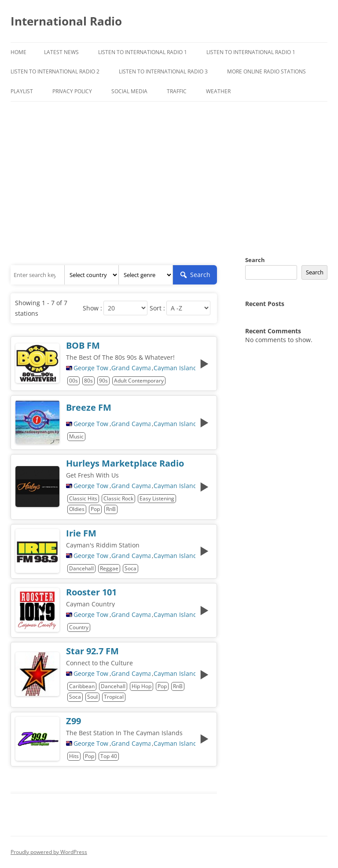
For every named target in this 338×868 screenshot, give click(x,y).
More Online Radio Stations (266, 71)
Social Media (129, 91)
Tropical (114, 697)
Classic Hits (83, 498)
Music (76, 436)
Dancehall (81, 568)
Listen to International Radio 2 (55, 71)
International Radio (66, 21)
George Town (91, 368)
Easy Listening (157, 498)
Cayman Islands (175, 368)
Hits (74, 756)
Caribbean (82, 686)
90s (103, 381)
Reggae (109, 568)
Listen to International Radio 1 (251, 52)
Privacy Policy (72, 91)
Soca (130, 568)
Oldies (77, 509)
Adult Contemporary (139, 381)
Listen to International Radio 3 (163, 71)
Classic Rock (118, 498)
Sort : (157, 308)
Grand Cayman (131, 368)
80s (88, 381)
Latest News (61, 52)
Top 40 (109, 756)
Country (79, 627)
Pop (95, 509)
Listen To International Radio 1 (143, 52)
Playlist (22, 91)
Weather (218, 91)
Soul (92, 697)
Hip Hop (141, 686)
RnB (111, 509)
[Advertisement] (169, 168)
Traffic (177, 91)
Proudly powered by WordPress (49, 852)
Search (255, 260)
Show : (92, 308)
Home (18, 52)
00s (73, 381)
